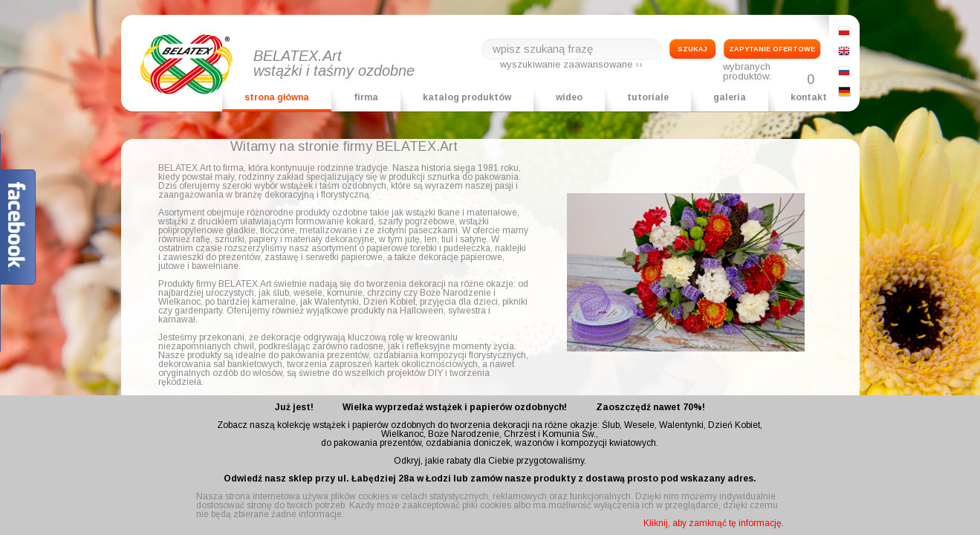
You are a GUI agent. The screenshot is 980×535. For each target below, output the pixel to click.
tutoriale (648, 97)
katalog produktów (467, 97)
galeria (730, 97)
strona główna (277, 97)
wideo (569, 97)
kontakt (809, 97)
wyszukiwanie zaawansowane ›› (571, 64)
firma (366, 97)
